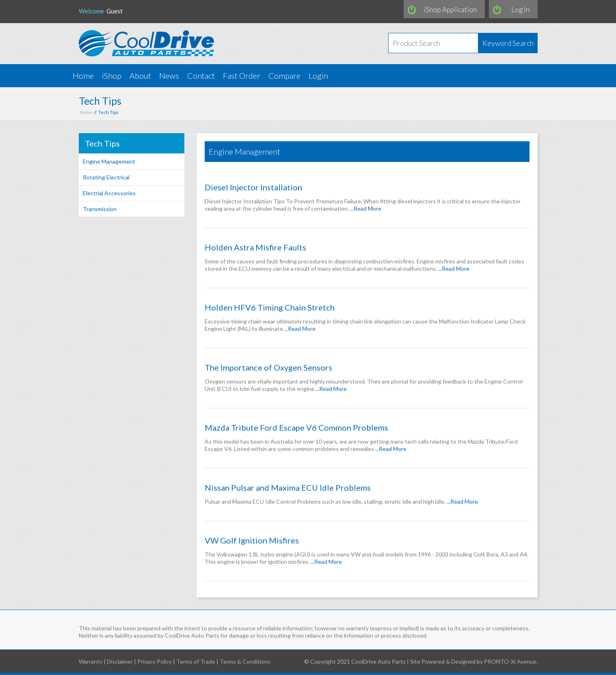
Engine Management (109, 161)
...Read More (366, 208)
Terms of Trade (196, 661)
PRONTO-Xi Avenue (510, 661)
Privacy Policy (155, 661)
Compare (284, 75)
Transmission (100, 209)
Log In (520, 10)
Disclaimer (120, 661)
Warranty (91, 661)
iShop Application (450, 10)
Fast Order (242, 75)
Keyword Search (508, 43)
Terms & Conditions (245, 661)
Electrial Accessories (109, 193)
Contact (201, 75)
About (140, 75)
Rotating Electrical (106, 177)
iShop (112, 75)
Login (318, 75)
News (169, 75)
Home (83, 75)
